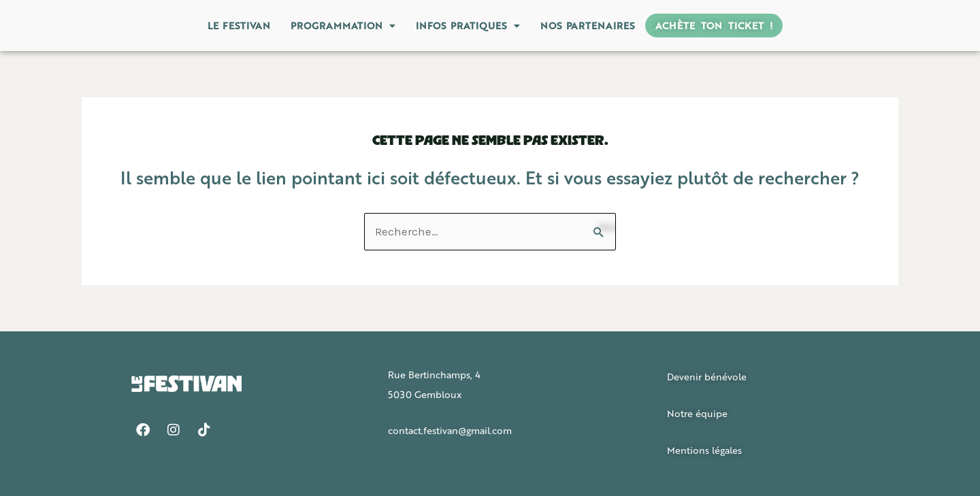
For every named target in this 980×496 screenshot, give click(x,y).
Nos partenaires (588, 25)
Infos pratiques (468, 25)
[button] (343, 26)
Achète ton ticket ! (714, 25)
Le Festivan (239, 25)
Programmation (343, 25)
